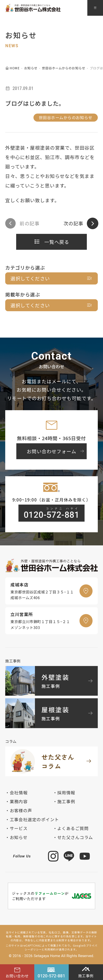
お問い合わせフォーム (56, 451)
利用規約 (50, 949)
